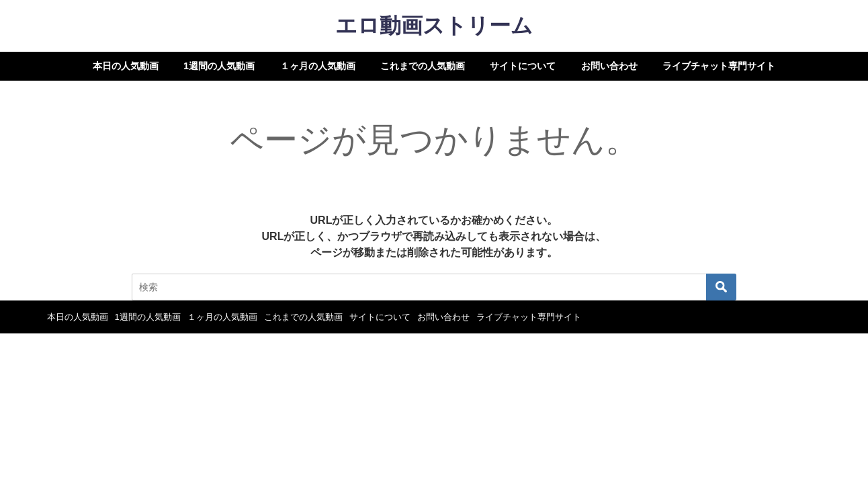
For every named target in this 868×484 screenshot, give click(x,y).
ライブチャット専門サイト (719, 66)
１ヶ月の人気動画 (318, 66)
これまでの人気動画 (423, 66)
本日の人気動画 (126, 66)
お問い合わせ (609, 66)
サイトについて (523, 66)
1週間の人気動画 (219, 66)
